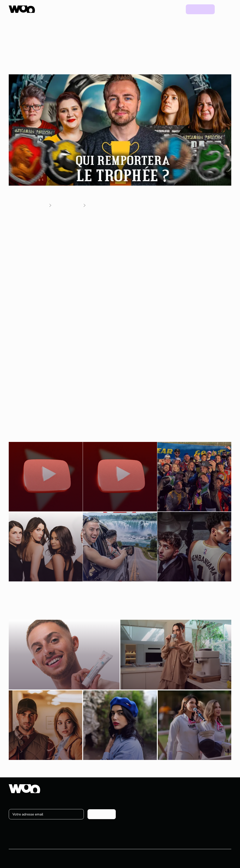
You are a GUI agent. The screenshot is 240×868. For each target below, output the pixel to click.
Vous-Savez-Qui (103, 226)
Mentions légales (218, 858)
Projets (156, 9)
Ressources (131, 9)
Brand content (141, 814)
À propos (208, 798)
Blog (174, 9)
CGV (197, 858)
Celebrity (137, 822)
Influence (137, 798)
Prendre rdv (200, 9)
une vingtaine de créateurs (79, 248)
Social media (140, 806)
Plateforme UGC (96, 9)
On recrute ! (210, 806)
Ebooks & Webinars (181, 814)
